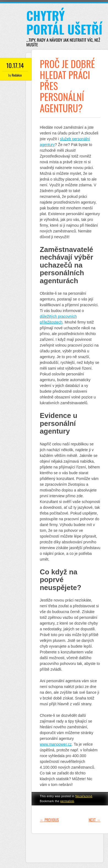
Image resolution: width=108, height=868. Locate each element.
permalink (67, 801)
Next (94, 820)
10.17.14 (15, 65)
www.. (56, 744)
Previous (49, 820)
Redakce (17, 75)
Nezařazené (84, 796)
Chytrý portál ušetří (64, 22)
